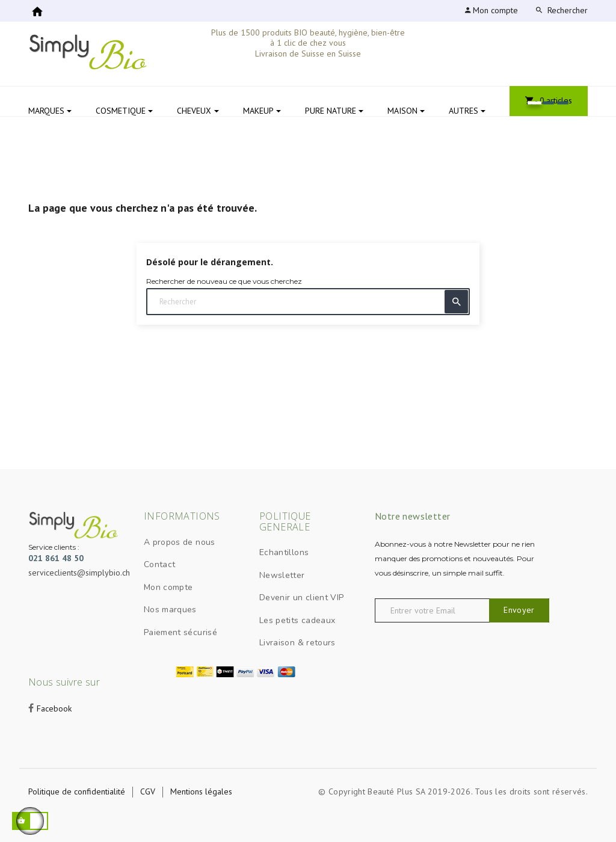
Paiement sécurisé (180, 632)
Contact (159, 564)
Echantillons (284, 552)
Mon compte (168, 587)
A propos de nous (180, 542)
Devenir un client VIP (301, 598)
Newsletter (282, 575)
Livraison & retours (297, 643)
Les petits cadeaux (297, 620)
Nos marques (170, 610)
